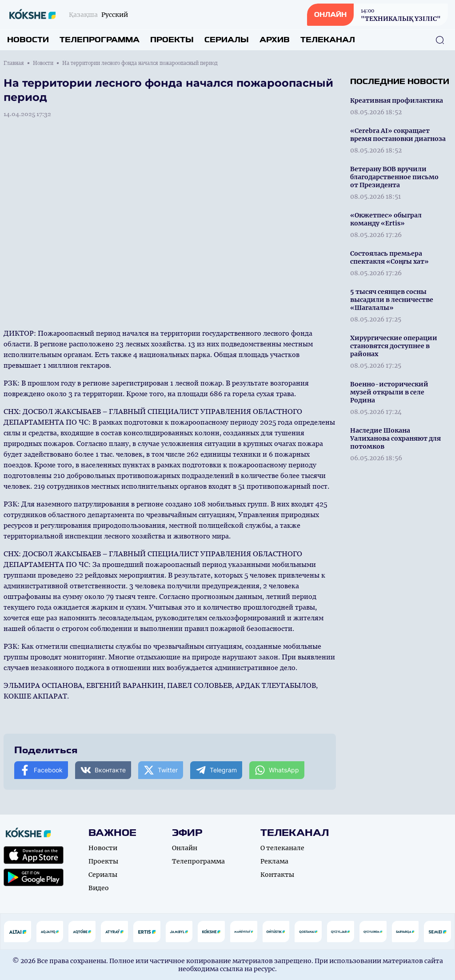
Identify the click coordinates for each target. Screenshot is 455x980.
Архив (275, 40)
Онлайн (185, 848)
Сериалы (227, 40)
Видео (99, 888)
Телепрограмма (100, 40)
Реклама (274, 861)
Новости (28, 40)
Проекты (172, 40)
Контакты (277, 875)
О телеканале (282, 848)
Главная (14, 63)
